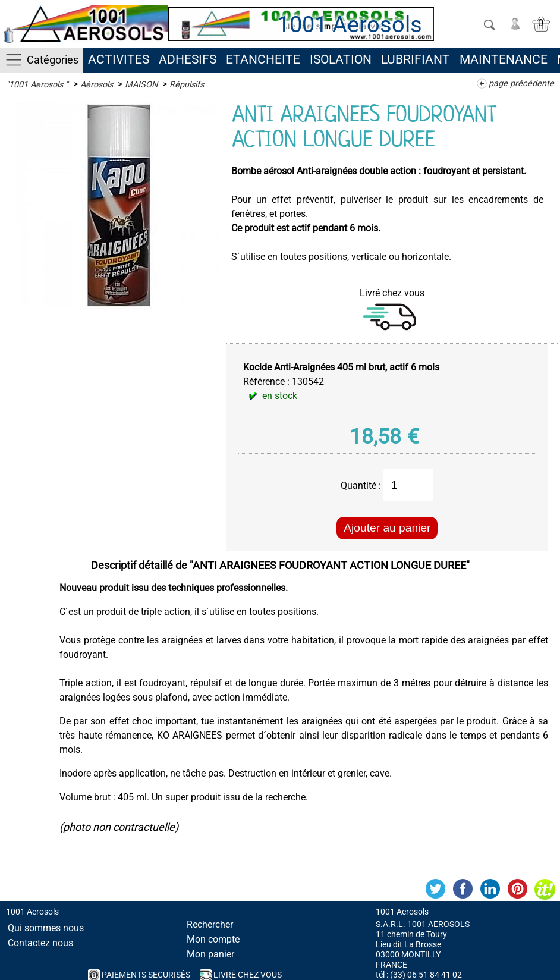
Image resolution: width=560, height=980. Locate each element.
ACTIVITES (119, 59)
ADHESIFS (188, 59)
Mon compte (213, 939)
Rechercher (210, 924)
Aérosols (97, 85)
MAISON (141, 85)
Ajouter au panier (387, 528)
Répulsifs (187, 85)
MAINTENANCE (504, 59)
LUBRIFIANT (416, 59)
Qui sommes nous (46, 928)
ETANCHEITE (263, 59)
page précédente (521, 84)
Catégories (53, 60)
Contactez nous (40, 943)
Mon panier (210, 954)
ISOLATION (341, 59)
